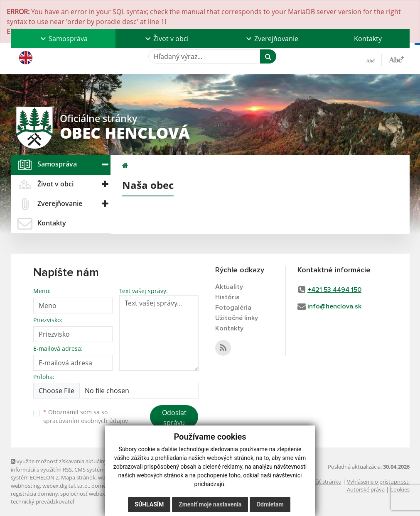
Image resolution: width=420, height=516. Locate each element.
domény (102, 486)
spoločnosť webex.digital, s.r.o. (98, 494)
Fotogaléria (233, 308)
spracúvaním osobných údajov (86, 421)
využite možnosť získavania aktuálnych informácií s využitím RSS (62, 465)
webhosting (25, 486)
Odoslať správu (174, 418)
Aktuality (229, 287)
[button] (63, 39)
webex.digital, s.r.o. (66, 486)
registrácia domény (34, 494)
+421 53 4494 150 (334, 290)
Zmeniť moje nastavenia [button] (210, 504)
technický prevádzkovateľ (42, 501)
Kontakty (368, 39)
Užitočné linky (237, 318)
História (227, 297)
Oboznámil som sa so (86, 416)
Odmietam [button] (270, 504)
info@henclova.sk (334, 306)
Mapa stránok (78, 477)
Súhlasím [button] (149, 504)
